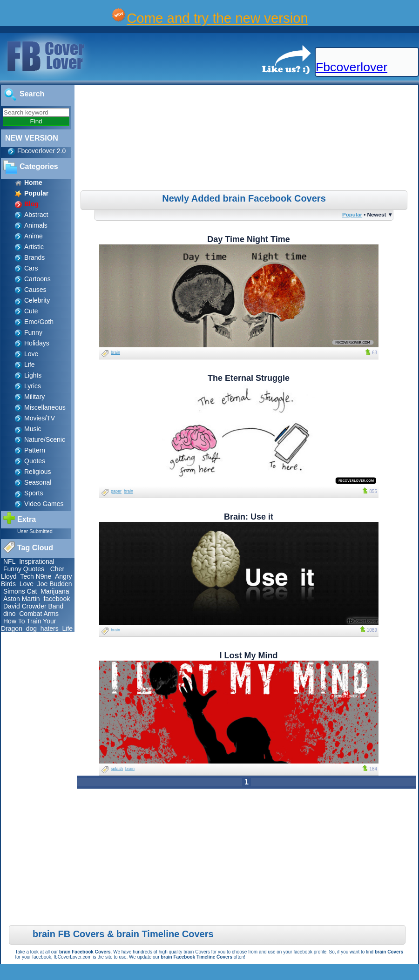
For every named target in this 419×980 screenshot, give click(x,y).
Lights (33, 375)
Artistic (34, 247)
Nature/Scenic (45, 439)
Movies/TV (40, 418)
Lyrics (33, 386)
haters (50, 629)
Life (30, 365)
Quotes (35, 461)
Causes (35, 290)
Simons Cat (20, 591)
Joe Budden (55, 584)
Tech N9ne (36, 576)
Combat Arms (39, 614)
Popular (352, 214)
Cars (31, 268)
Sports (34, 493)
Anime (34, 236)
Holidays (37, 343)
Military (34, 397)
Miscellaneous (45, 407)
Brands (34, 257)
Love (31, 354)
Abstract (36, 215)
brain (115, 352)
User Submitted (35, 531)
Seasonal (38, 482)
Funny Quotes (24, 569)
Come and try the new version (217, 18)
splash (117, 769)
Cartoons (37, 279)
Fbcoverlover (351, 67)
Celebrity (37, 300)
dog (31, 629)
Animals (36, 225)
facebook (57, 599)
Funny (33, 332)
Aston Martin (22, 599)
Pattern (35, 450)
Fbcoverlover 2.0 (41, 151)
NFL (9, 561)
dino (9, 614)
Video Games (44, 504)
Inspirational (37, 561)
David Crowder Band (33, 606)
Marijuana (55, 591)
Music (33, 429)
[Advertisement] (247, 139)
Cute (31, 311)
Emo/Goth (39, 322)
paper (116, 491)
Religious (38, 472)
